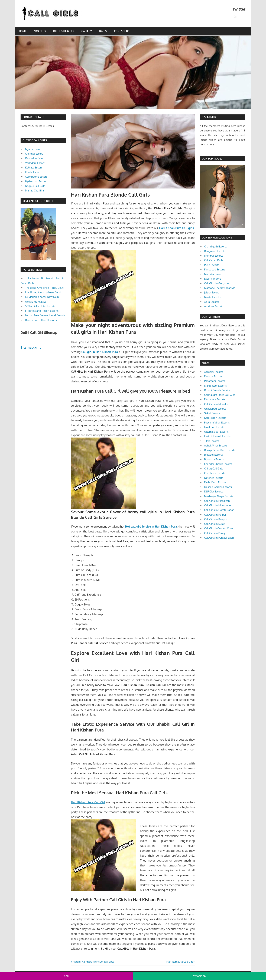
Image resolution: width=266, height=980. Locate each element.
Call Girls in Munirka (216, 404)
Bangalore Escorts (215, 251)
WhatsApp (199, 976)
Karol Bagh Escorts (215, 418)
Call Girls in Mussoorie (217, 505)
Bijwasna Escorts (214, 459)
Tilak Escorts (212, 441)
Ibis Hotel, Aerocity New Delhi (43, 292)
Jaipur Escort (211, 292)
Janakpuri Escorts (214, 427)
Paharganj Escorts (215, 381)
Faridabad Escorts (215, 269)
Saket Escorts (212, 413)
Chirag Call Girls (214, 469)
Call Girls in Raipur (215, 515)
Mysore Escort (33, 149)
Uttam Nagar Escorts (216, 432)
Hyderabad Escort (36, 181)
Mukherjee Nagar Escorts (219, 496)
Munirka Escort (213, 274)
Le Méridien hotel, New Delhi (42, 297)
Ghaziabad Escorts (215, 409)
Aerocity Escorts (214, 372)
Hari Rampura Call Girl (180, 962)
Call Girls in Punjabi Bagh (219, 538)
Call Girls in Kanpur (215, 519)
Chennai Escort (34, 154)
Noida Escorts (212, 297)
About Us (40, 31)
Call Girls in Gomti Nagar (219, 510)
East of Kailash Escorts (217, 436)
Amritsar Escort (213, 306)
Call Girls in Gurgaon (216, 283)
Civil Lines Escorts (215, 473)
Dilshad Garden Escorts (218, 487)
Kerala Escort (33, 172)
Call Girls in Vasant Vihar (219, 528)
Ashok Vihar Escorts (216, 446)
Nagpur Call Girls (35, 186)
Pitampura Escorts (215, 399)
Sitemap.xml (31, 347)
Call (66, 976)
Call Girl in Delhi (214, 260)
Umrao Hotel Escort (37, 302)
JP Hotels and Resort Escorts (42, 311)
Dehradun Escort (35, 158)
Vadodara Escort (35, 163)
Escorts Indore (213, 279)
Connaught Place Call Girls (220, 395)
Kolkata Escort (34, 168)
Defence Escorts (214, 478)
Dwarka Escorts (213, 376)
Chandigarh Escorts (215, 246)
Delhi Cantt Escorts (215, 482)
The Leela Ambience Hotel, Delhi (44, 288)
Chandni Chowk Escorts (218, 464)
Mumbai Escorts (214, 256)
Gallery (87, 31)
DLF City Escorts (214, 491)
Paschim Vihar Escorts (217, 423)
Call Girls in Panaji (215, 533)
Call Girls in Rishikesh (217, 501)
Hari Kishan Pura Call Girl (88, 802)
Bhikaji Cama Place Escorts (220, 450)
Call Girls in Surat (214, 524)
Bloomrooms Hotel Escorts (41, 320)
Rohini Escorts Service (217, 390)
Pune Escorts (212, 265)
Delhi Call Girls (64, 31)
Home (23, 31)
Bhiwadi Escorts (213, 455)
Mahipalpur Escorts (215, 386)
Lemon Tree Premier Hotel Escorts (45, 315)
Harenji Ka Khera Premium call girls (93, 962)
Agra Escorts (212, 302)
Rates (103, 31)
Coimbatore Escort (36, 177)
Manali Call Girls (35, 191)
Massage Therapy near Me (220, 288)
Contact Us (122, 31)
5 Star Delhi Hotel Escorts (40, 306)
